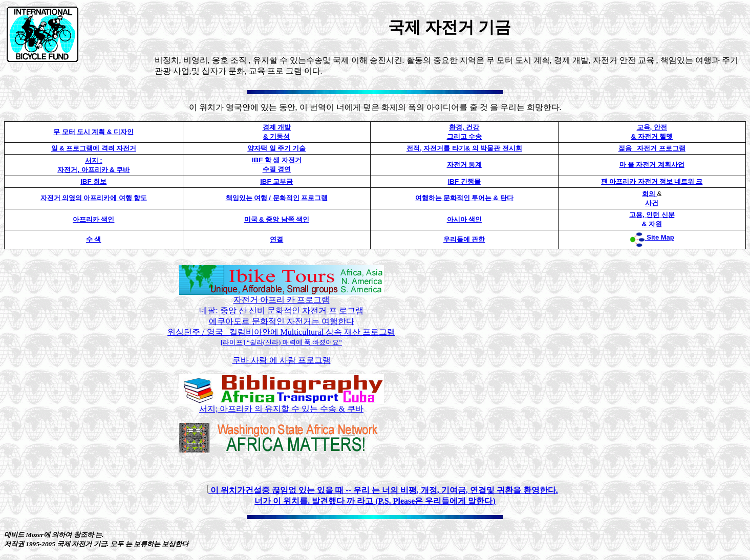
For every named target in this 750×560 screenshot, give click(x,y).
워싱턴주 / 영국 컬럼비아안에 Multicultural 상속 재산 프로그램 (281, 332)
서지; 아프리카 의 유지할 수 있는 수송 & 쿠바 (282, 405)
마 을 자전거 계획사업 (652, 165)
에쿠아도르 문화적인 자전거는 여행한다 (282, 321)
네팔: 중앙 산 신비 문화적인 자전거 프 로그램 (281, 310)
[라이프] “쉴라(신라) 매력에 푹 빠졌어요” (281, 342)
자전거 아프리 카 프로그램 (282, 300)
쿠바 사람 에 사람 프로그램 (282, 360)
